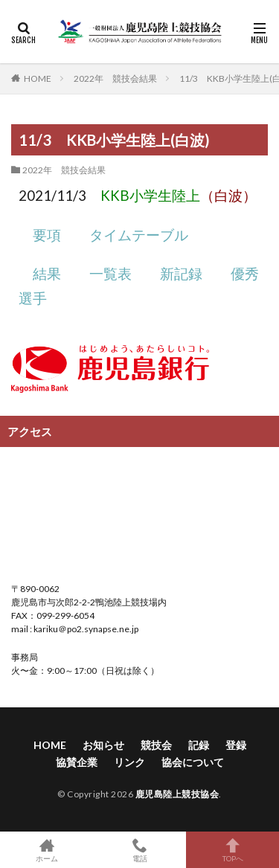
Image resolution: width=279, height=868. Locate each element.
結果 (47, 274)
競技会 (156, 745)
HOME (38, 78)
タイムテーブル (139, 235)
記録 (199, 745)
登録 (236, 745)
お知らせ (103, 745)
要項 (47, 235)
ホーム (46, 850)
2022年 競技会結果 (115, 78)
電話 (139, 850)
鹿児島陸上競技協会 (177, 794)
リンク (129, 762)
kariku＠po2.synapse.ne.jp (85, 629)
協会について (193, 762)
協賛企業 (77, 762)
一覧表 (110, 274)
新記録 (181, 274)
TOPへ (232, 850)
